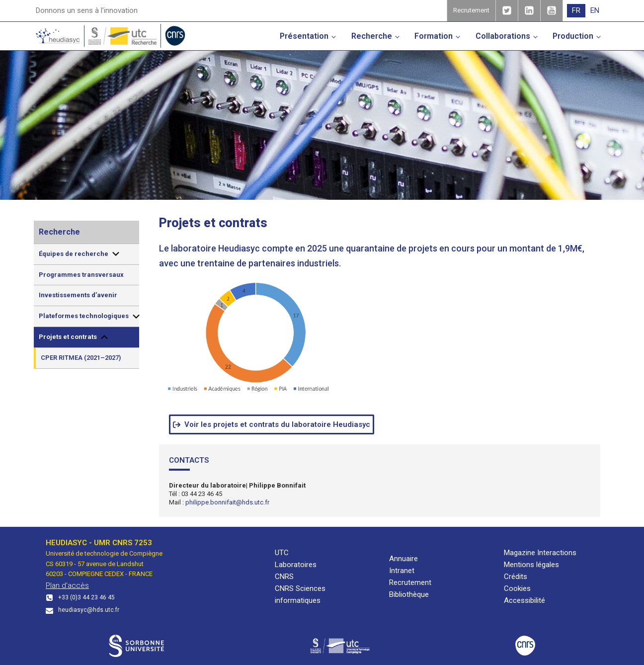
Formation (434, 36)
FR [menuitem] (576, 10)
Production (573, 36)
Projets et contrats (74, 337)
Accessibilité (524, 600)
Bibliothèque (409, 594)
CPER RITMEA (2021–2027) (81, 358)
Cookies (517, 588)
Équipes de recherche (80, 254)
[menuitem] (576, 11)
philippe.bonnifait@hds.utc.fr (227, 502)
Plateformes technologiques (89, 317)
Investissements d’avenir (78, 295)
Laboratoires (296, 565)
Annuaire (403, 559)
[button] (272, 424)
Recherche (372, 36)
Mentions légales (531, 565)
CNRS (284, 577)
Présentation (304, 36)
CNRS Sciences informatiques (300, 594)
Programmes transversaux (81, 275)
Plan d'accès (67, 585)
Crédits (516, 577)
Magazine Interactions (540, 553)
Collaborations (503, 36)
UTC (282, 553)
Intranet (402, 571)
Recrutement (410, 582)
